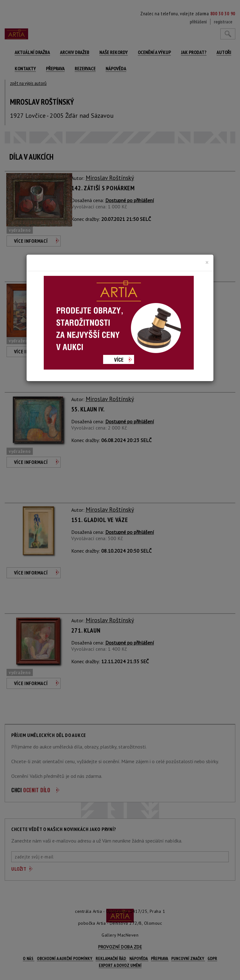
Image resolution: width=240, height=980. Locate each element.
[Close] (207, 262)
